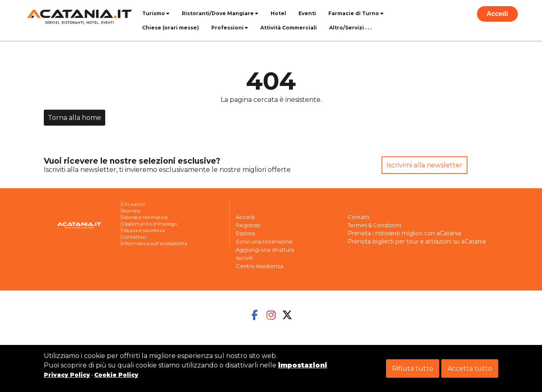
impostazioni (303, 365)
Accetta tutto (470, 368)
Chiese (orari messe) (171, 28)
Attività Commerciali (289, 28)
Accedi (497, 14)
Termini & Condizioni (374, 225)
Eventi (307, 13)
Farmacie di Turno (356, 13)
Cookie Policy (116, 375)
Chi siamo (133, 204)
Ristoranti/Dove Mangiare (220, 13)
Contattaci (134, 237)
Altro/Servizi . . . (350, 28)
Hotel (278, 13)
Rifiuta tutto (413, 368)
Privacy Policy (67, 375)
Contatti (358, 217)
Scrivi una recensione (264, 241)
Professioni (230, 28)
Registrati (248, 225)
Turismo (156, 13)
